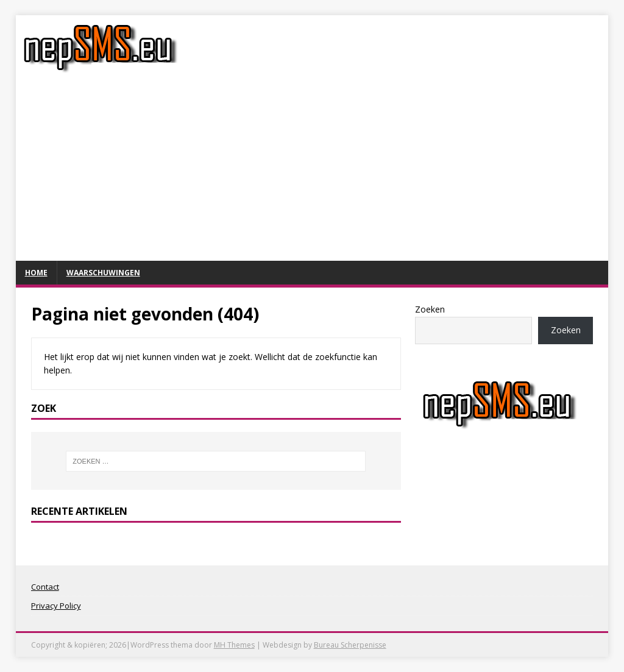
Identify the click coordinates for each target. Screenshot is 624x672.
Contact (45, 587)
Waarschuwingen (103, 273)
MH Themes (234, 645)
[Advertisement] (312, 169)
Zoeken (430, 309)
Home (36, 273)
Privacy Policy (56, 606)
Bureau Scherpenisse (350, 645)
